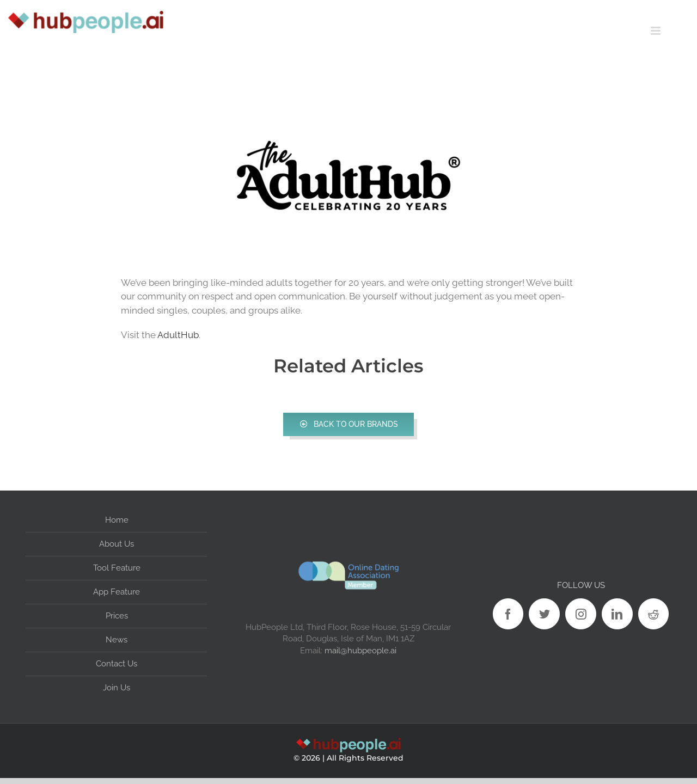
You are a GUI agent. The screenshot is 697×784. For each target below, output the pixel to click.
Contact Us (117, 664)
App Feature (117, 592)
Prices (117, 616)
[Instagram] (581, 614)
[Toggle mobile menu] (674, 31)
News (117, 640)
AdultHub (178, 335)
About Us (117, 544)
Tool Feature (117, 568)
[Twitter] (544, 614)
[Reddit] (654, 614)
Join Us (117, 688)
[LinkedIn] (617, 614)
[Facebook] (508, 614)
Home (117, 520)
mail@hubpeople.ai (360, 650)
